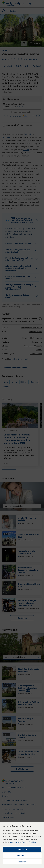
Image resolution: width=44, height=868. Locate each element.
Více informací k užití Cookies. (23, 842)
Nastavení (22, 862)
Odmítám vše (22, 855)
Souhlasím (22, 849)
